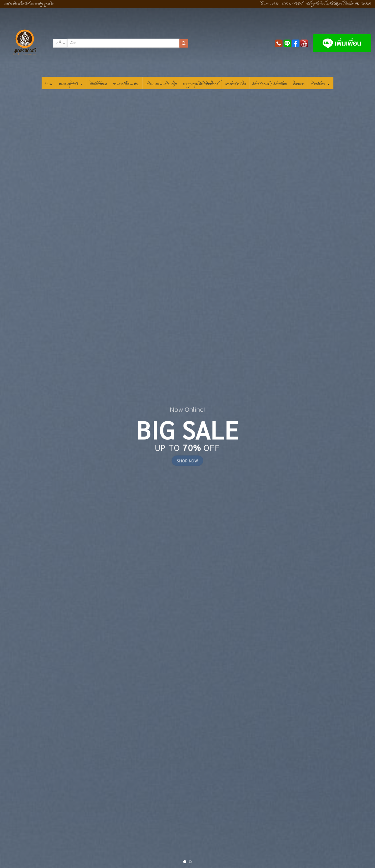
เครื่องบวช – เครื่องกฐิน (161, 84)
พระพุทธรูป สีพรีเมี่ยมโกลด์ (201, 84)
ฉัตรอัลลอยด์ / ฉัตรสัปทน (270, 84)
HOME (49, 84)
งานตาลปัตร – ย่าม (126, 84)
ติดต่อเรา (299, 84)
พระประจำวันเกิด (235, 84)
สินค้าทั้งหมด (99, 84)
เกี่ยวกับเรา (321, 84)
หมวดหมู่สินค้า (71, 84)
